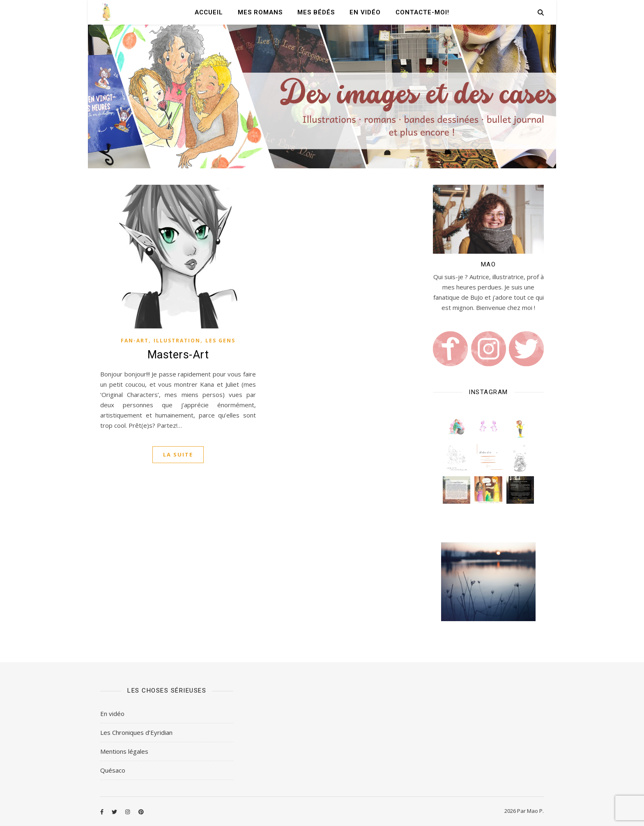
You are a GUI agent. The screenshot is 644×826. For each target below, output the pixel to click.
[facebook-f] (102, 812)
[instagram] (128, 812)
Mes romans (260, 12)
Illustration (177, 341)
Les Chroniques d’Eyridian (136, 732)
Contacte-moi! (422, 12)
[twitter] (115, 812)
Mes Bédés (316, 12)
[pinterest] (141, 812)
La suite (178, 454)
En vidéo (365, 12)
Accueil (209, 12)
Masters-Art (178, 355)
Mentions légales (124, 751)
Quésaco (113, 770)
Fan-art (135, 341)
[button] (457, 426)
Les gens (220, 341)
